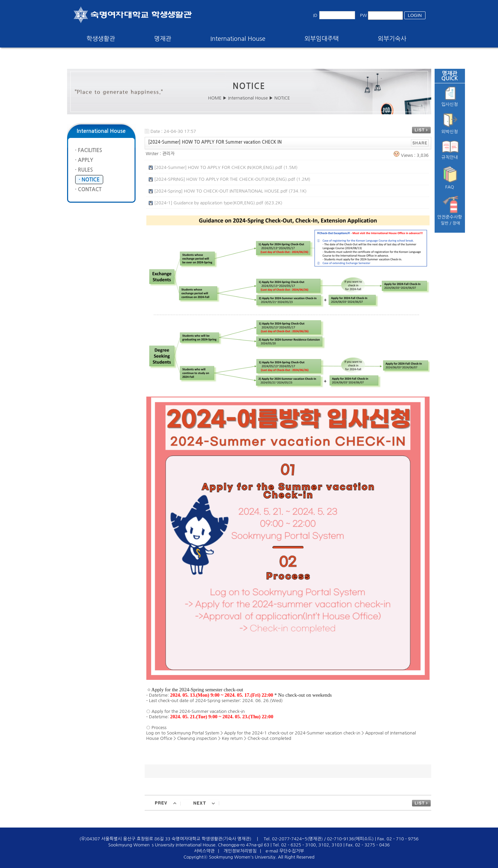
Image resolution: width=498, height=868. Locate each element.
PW (364, 15)
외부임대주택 (322, 39)
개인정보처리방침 (240, 851)
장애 (456, 223)
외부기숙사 (392, 39)
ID (315, 15)
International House (238, 39)
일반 (445, 223)
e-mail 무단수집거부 (285, 851)
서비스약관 (204, 851)
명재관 (163, 39)
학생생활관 (101, 39)
